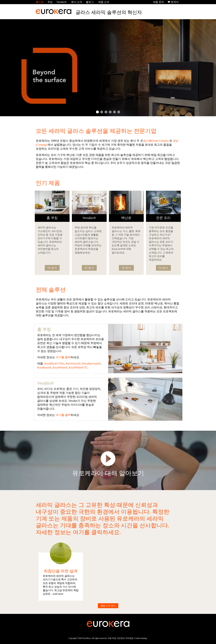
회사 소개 (76, 2)
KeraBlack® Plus (54, 363)
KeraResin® (44, 367)
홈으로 (40, 2)
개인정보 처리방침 (125, 638)
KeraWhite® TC (78, 367)
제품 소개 (103, 2)
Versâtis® (62, 2)
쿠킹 (50, 2)
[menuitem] (173, 2)
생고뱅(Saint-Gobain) (156, 141)
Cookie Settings (141, 638)
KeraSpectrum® (91, 363)
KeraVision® (73, 363)
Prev (8, 68)
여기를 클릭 (63, 357)
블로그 (90, 2)
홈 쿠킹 (44, 329)
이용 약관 (112, 638)
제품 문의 (158, 2)
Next (208, 68)
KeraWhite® (60, 367)
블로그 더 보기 (108, 606)
